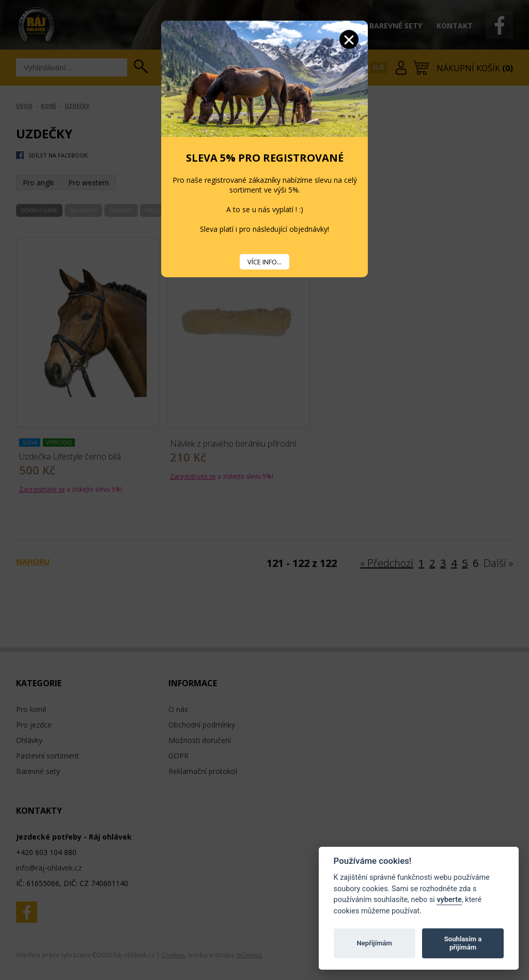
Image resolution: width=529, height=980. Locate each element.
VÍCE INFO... (264, 262)
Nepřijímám (374, 943)
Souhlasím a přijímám (463, 943)
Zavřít (349, 39)
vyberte (449, 900)
